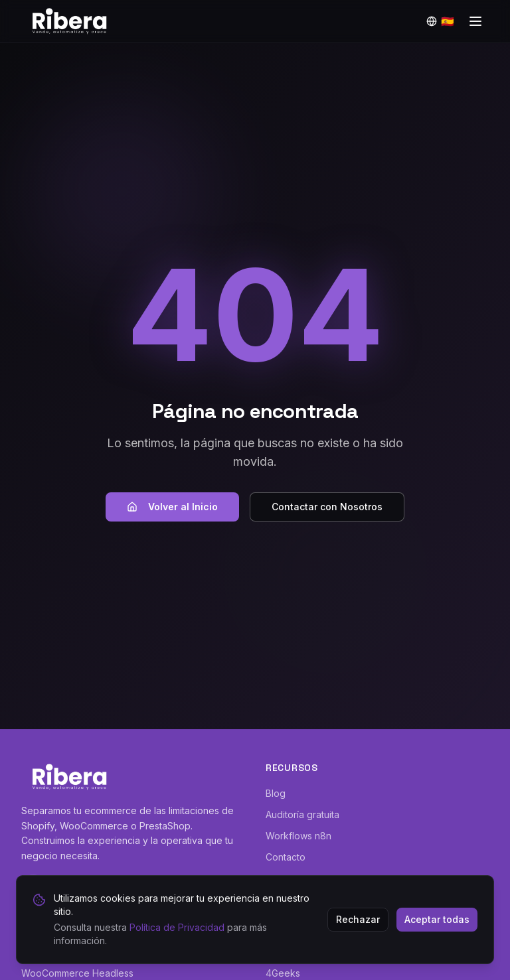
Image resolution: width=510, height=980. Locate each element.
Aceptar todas (437, 919)
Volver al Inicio (172, 507)
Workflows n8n (298, 836)
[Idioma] (440, 21)
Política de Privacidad (177, 927)
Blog (276, 793)
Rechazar (358, 919)
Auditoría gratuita (302, 814)
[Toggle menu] (475, 21)
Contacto (286, 857)
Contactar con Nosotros (327, 507)
